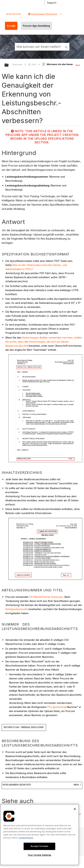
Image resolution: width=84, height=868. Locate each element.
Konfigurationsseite (17, 609)
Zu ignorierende (58, 707)
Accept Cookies (40, 846)
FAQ (32, 64)
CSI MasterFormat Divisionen (46, 597)
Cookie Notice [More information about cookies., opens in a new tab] (26, 838)
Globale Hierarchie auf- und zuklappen (9, 65)
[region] (40, 835)
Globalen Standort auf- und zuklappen (77, 64)
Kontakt (11, 26)
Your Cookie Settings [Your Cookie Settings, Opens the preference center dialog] (40, 855)
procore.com (14, 14)
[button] (66, 47)
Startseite (18, 64)
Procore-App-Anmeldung (36, 26)
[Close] (75, 809)
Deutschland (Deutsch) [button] (44, 14)
